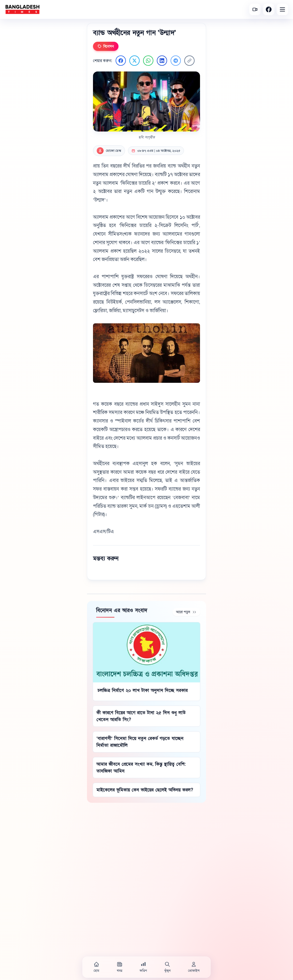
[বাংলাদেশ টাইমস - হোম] (22, 9)
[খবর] (120, 967)
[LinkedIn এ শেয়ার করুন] (162, 61)
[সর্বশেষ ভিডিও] (255, 9)
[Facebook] (269, 9)
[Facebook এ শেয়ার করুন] (121, 61)
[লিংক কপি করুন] (189, 61)
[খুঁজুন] (167, 967)
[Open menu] (282, 9)
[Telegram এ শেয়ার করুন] (176, 61)
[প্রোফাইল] (194, 967)
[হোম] (96, 967)
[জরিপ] (143, 967)
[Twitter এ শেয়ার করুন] (134, 61)
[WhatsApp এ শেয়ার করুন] (148, 61)
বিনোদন (106, 46)
